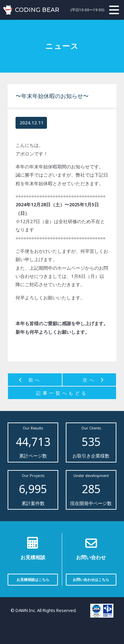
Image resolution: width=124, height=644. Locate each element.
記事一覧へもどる (62, 393)
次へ (89, 380)
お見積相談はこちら (33, 579)
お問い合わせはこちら (91, 579)
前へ (35, 380)
